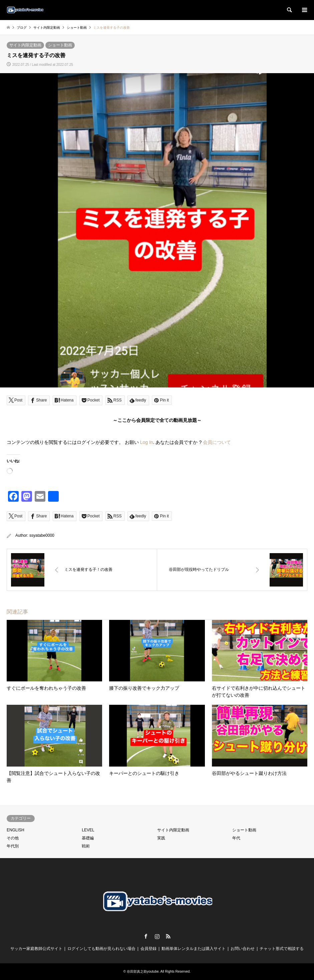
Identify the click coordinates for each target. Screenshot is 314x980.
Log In (147, 442)
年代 (236, 838)
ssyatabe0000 (42, 535)
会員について (217, 442)
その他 (13, 838)
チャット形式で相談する (282, 949)
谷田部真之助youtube (143, 971)
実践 (161, 838)
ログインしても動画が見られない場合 (101, 949)
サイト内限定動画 (25, 45)
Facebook (146, 936)
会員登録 (148, 949)
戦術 (86, 846)
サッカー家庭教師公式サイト (36, 949)
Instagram (157, 936)
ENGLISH (16, 830)
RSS (168, 936)
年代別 (13, 846)
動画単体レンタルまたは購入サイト (194, 949)
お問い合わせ (243, 949)
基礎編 (88, 838)
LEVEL (88, 830)
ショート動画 (60, 45)
